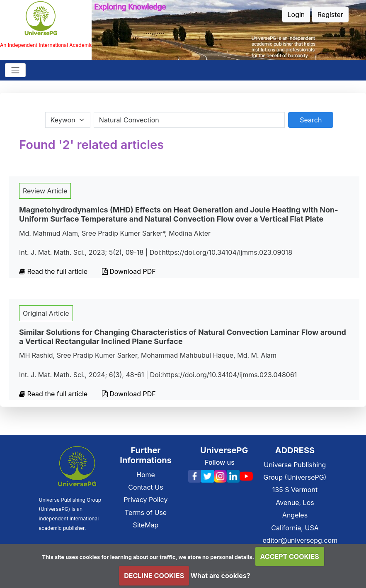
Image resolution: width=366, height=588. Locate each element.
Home (146, 475)
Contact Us (145, 487)
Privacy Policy (146, 500)
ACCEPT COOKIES (290, 556)
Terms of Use (146, 512)
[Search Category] (68, 120)
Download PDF (129, 271)
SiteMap (146, 525)
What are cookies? (220, 576)
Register (330, 15)
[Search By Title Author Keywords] (189, 120)
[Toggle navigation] (15, 70)
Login (296, 15)
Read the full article (54, 271)
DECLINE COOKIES (154, 576)
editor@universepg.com (300, 540)
